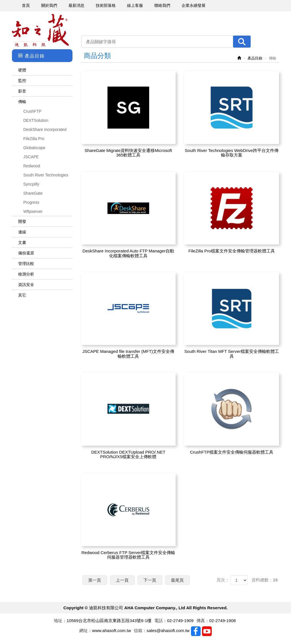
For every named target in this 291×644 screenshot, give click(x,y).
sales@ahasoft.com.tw (168, 630)
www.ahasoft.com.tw (112, 630)
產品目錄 (255, 58)
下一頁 (150, 580)
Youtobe (207, 631)
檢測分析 (26, 274)
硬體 (22, 70)
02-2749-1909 (180, 621)
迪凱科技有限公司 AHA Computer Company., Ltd (40, 30)
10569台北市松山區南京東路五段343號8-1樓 (109, 621)
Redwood (32, 166)
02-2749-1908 (222, 621)
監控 (22, 81)
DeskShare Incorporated (45, 129)
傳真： (203, 621)
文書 (22, 242)
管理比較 (26, 264)
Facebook (196, 631)
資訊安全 (26, 285)
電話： (161, 621)
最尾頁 (177, 580)
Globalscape (34, 148)
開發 (22, 221)
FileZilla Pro (34, 139)
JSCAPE (31, 157)
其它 (22, 295)
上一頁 (122, 580)
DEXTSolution (36, 120)
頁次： (223, 580)
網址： (86, 630)
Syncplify (31, 184)
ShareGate (33, 193)
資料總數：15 (265, 580)
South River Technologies (46, 175)
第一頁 (95, 580)
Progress (31, 202)
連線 (22, 232)
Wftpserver (33, 211)
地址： (60, 621)
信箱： (140, 630)
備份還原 (26, 253)
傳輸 (22, 102)
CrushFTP (32, 111)
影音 (22, 91)
